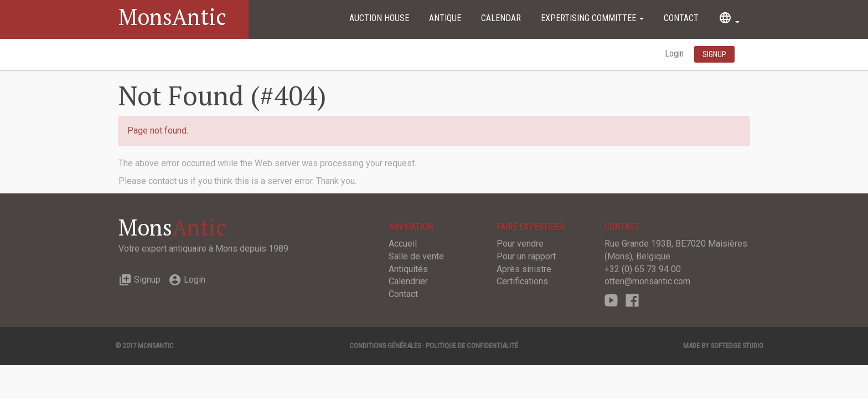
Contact (681, 18)
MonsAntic (172, 16)
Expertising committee (592, 18)
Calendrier (408, 281)
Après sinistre (524, 269)
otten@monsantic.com (647, 281)
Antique (445, 18)
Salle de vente (416, 256)
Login (675, 53)
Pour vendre (520, 244)
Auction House (379, 18)
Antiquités (408, 269)
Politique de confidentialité (472, 346)
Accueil (403, 244)
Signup (139, 280)
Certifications (522, 281)
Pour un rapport (526, 256)
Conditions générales (385, 346)
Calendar (501, 18)
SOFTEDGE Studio (737, 346)
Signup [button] (714, 54)
